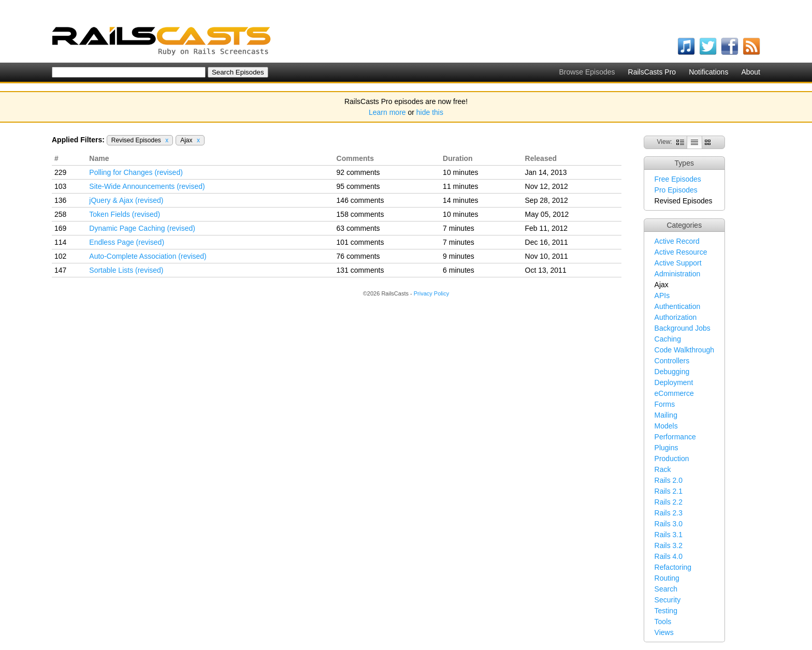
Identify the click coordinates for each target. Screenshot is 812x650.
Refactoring (673, 567)
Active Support (678, 263)
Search (666, 589)
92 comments (358, 172)
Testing (666, 611)
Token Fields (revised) (125, 214)
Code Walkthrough (684, 350)
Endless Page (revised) (127, 242)
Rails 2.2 (669, 502)
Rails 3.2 (669, 545)
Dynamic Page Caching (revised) (142, 228)
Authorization (676, 317)
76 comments (358, 256)
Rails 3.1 (669, 535)
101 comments (360, 242)
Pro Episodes (676, 190)
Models (666, 426)
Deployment (674, 382)
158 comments (360, 214)
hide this (430, 112)
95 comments (358, 186)
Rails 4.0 (669, 556)
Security (668, 600)
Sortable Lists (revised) (126, 270)
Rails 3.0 (669, 524)
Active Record (677, 241)
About (751, 72)
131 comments (360, 270)
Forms (665, 404)
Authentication (678, 306)
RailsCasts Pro (652, 72)
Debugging (672, 372)
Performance (675, 437)
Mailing (666, 415)
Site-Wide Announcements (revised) (147, 186)
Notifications (708, 72)
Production (672, 459)
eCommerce (674, 393)
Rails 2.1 (669, 491)
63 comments (358, 228)
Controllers (672, 361)
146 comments (360, 200)
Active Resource (681, 252)
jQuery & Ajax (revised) (126, 200)
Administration (678, 274)
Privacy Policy (431, 293)
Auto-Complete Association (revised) (148, 256)
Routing (667, 578)
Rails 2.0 (669, 480)
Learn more (387, 112)
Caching (668, 339)
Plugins (666, 448)
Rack (663, 469)
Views (664, 632)
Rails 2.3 (669, 513)
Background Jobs (683, 328)
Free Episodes (678, 179)
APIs (662, 296)
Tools (663, 622)
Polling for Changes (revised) (136, 172)
